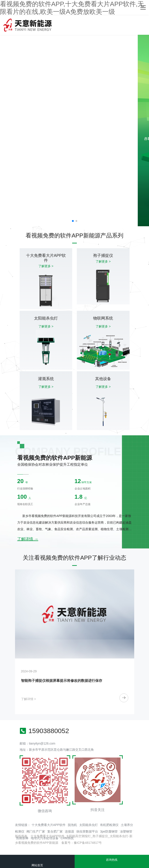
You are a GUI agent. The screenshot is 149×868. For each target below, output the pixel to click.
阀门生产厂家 (36, 831)
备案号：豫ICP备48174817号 (82, 843)
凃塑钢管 (126, 831)
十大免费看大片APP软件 (49, 825)
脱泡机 (72, 825)
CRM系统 (67, 838)
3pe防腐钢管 (109, 831)
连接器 (70, 831)
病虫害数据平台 (87, 831)
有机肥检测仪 (109, 825)
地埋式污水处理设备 (45, 838)
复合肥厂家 (55, 831)
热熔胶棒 (22, 838)
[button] (73, 221)
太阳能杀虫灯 (89, 825)
